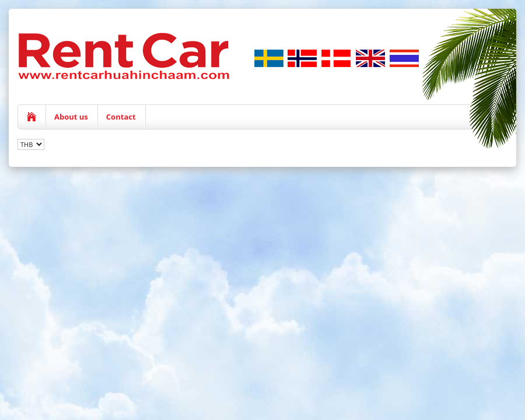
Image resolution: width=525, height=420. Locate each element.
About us (71, 117)
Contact (121, 117)
